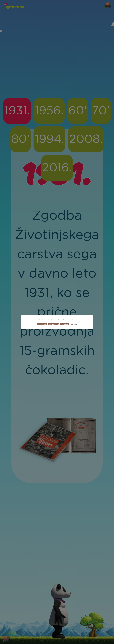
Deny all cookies (54, 324)
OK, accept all (42, 324)
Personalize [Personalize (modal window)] (65, 324)
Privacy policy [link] (73, 324)
